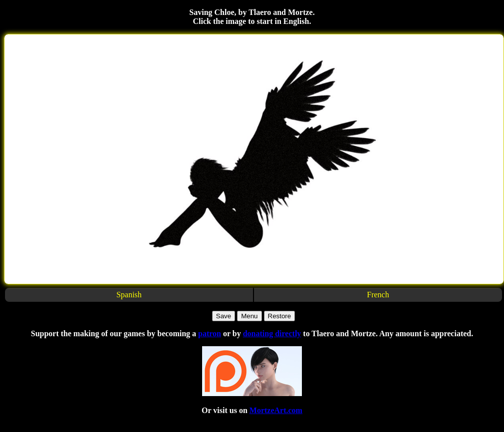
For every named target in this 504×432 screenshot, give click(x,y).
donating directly (272, 333)
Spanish (129, 295)
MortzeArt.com (276, 410)
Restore (280, 316)
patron (210, 333)
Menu (249, 316)
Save (224, 316)
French (378, 295)
